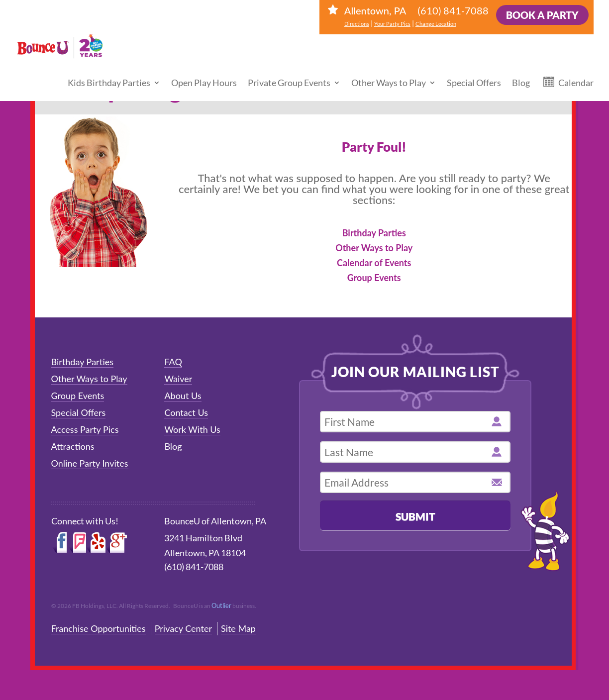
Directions (357, 24)
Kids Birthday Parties (109, 72)
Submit (415, 516)
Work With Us (192, 429)
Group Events (374, 278)
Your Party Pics (392, 24)
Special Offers (474, 72)
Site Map (238, 628)
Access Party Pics (85, 429)
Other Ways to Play (389, 72)
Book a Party (542, 15)
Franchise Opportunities (99, 628)
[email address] (415, 482)
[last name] (415, 452)
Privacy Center (183, 628)
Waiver (178, 379)
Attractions (73, 446)
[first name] (415, 422)
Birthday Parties (374, 233)
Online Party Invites (90, 463)
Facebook (60, 543)
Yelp (97, 543)
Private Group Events (289, 72)
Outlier (221, 605)
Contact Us (186, 412)
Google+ (117, 543)
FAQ (173, 362)
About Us (183, 396)
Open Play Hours (204, 72)
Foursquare (77, 543)
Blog (521, 72)
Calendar (576, 72)
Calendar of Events (374, 263)
